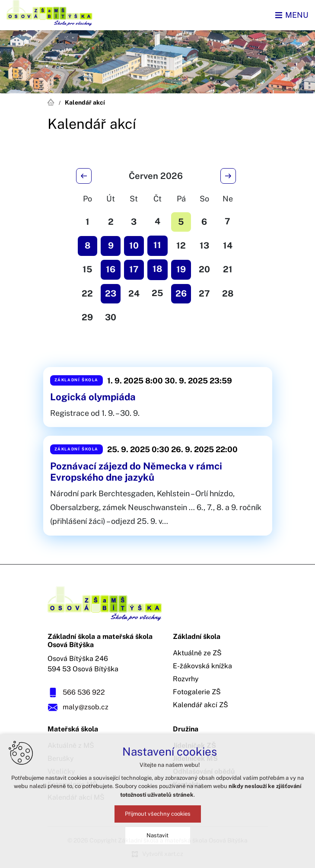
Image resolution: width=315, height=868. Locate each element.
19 (181, 269)
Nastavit (157, 836)
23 (111, 294)
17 (134, 269)
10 (134, 246)
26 (181, 294)
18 (157, 269)
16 (111, 269)
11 (157, 245)
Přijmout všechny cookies (158, 815)
